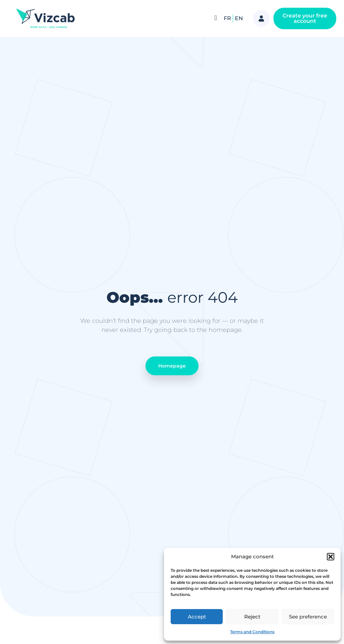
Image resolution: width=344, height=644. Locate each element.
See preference (308, 617)
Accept (197, 617)
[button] (331, 557)
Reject (252, 617)
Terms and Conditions (252, 632)
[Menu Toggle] (216, 18)
